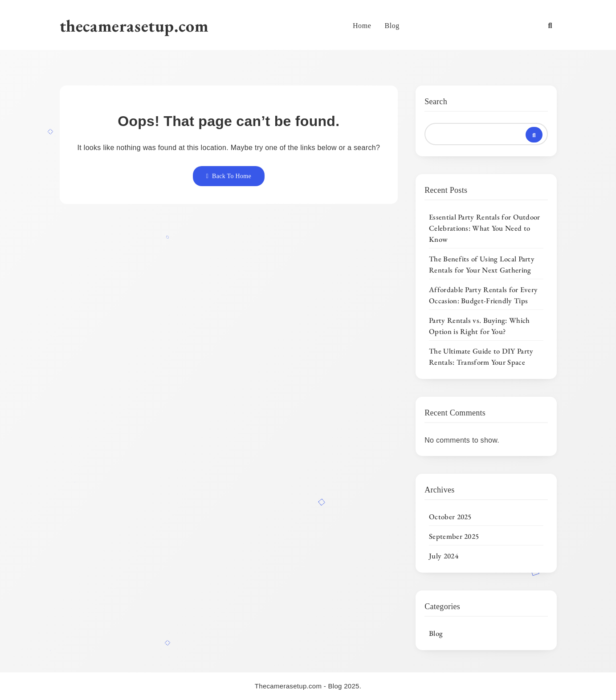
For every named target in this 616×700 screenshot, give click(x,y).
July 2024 (444, 556)
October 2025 (450, 517)
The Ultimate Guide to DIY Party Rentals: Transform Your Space (481, 356)
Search (436, 102)
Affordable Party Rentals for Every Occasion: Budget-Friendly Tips (483, 295)
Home (362, 26)
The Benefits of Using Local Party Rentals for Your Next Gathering (482, 264)
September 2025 (454, 536)
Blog (392, 26)
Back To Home (229, 176)
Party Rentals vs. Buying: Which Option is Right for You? (479, 326)
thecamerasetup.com (134, 26)
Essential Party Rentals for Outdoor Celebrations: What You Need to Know (485, 228)
